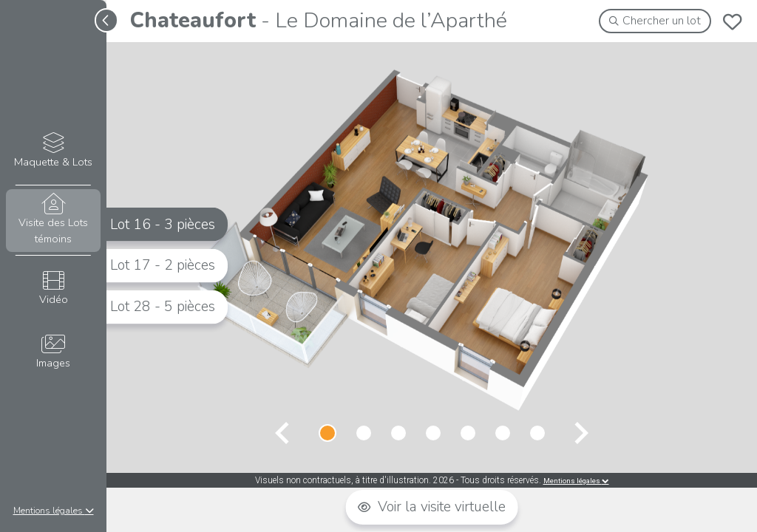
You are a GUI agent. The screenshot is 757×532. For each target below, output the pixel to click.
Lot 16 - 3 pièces (163, 224)
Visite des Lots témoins (53, 219)
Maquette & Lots (53, 151)
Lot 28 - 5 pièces (163, 307)
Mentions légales (54, 511)
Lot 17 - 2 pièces (163, 265)
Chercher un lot (655, 21)
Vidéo (53, 289)
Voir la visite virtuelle (432, 507)
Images (53, 352)
